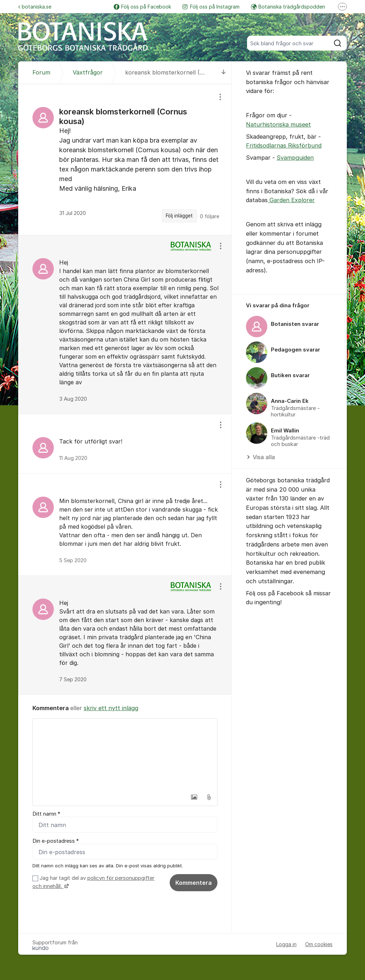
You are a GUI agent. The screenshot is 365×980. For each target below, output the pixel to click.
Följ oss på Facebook (142, 7)
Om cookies (319, 945)
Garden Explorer (291, 200)
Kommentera (194, 883)
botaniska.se (35, 7)
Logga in (286, 945)
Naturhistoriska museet (278, 124)
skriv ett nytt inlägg (111, 708)
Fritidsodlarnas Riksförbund (284, 145)
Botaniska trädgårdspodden (288, 7)
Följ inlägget (179, 216)
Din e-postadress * (56, 841)
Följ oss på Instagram (211, 7)
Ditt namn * (46, 814)
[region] (125, 160)
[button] (194, 797)
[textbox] (125, 754)
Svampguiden (295, 158)
